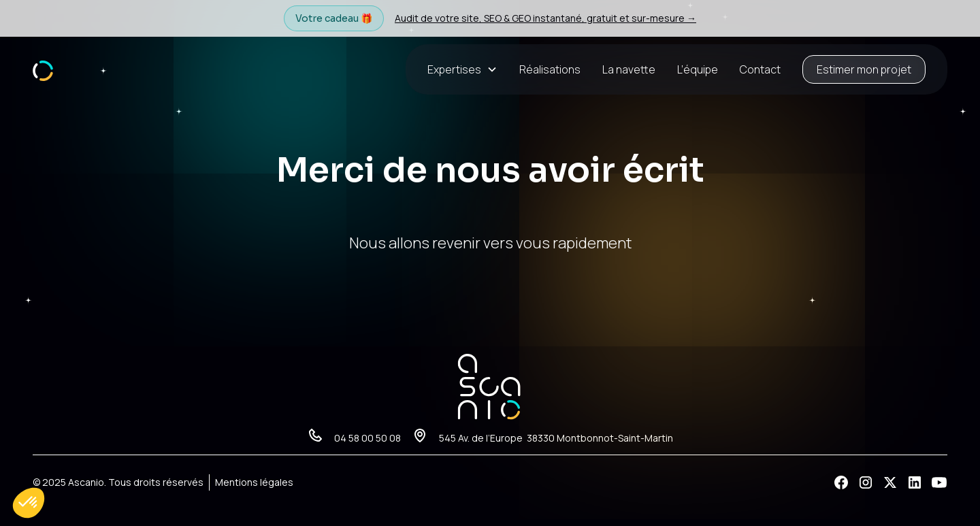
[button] (468, 69)
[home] (43, 69)
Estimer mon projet (864, 69)
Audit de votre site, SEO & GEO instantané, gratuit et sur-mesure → (545, 18)
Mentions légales (254, 482)
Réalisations (550, 69)
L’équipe (698, 69)
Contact (760, 69)
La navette (629, 69)
